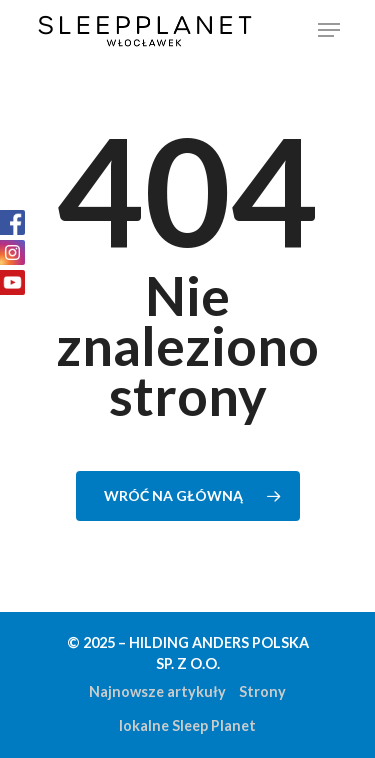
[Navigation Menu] (329, 30)
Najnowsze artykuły (157, 691)
